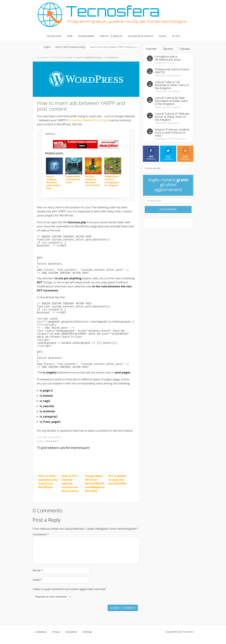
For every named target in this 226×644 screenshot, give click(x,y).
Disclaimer (71, 637)
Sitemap (87, 637)
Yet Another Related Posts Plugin (88, 120)
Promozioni (180, 139)
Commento (41, 534)
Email (37, 585)
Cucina (171, 63)
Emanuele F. (52, 441)
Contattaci (41, 637)
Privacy (56, 637)
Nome (38, 576)
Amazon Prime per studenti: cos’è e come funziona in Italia (172, 132)
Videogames (174, 91)
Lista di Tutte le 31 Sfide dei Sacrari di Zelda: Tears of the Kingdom (172, 117)
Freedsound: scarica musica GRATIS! (172, 71)
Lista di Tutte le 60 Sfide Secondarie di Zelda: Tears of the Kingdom (171, 101)
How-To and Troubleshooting (84, 57)
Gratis (171, 76)
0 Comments (111, 57)
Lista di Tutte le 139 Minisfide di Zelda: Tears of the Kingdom (172, 85)
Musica (178, 76)
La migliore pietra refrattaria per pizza (168, 58)
